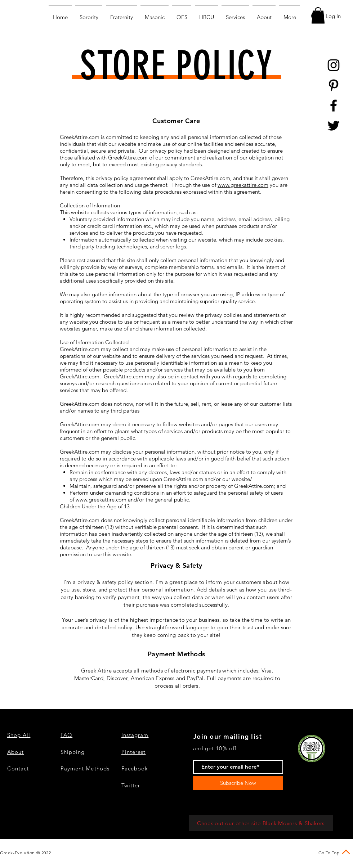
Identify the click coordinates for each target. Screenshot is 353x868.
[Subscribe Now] (238, 783)
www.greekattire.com (243, 185)
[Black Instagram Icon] (334, 65)
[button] (318, 15)
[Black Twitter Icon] (334, 126)
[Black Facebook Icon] (334, 105)
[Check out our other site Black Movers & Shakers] (261, 823)
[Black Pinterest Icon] (334, 85)
